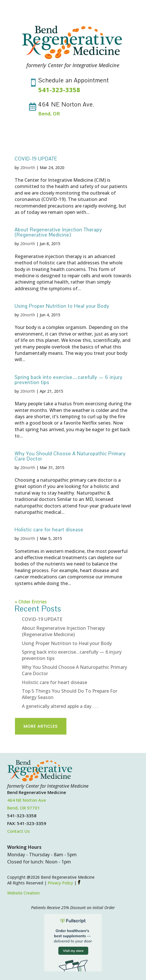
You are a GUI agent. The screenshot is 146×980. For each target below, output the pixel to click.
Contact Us (19, 831)
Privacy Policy (60, 883)
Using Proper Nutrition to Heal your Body (62, 306)
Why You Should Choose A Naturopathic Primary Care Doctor (70, 456)
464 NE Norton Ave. (66, 104)
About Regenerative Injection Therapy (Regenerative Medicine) (58, 232)
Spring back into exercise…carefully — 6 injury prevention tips (69, 380)
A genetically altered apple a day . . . (60, 706)
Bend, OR (49, 114)
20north (28, 167)
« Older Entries (31, 602)
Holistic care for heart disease (49, 530)
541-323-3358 (59, 90)
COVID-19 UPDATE (36, 159)
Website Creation (23, 893)
